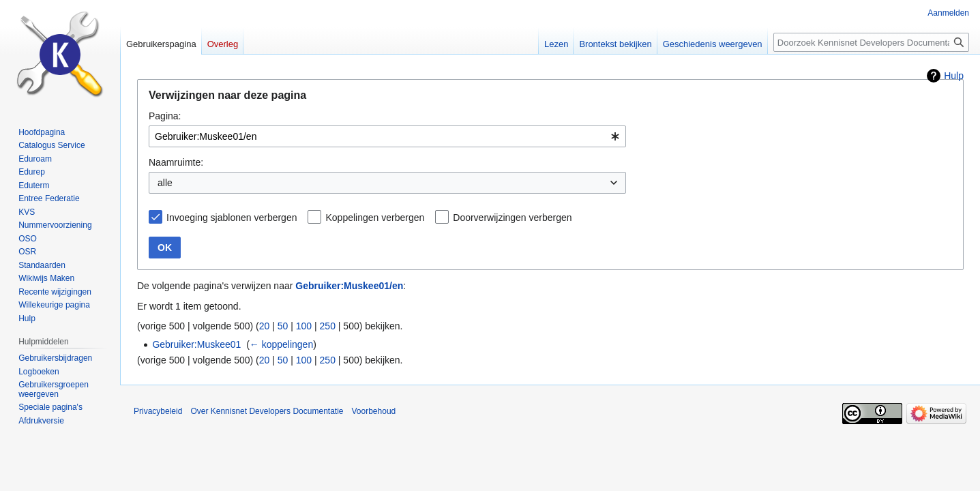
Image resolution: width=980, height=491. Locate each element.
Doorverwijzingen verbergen (512, 218)
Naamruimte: (176, 162)
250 (328, 326)
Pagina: (165, 116)
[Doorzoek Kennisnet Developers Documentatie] (871, 42)
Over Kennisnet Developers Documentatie (267, 411)
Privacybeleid (158, 411)
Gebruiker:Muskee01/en (349, 286)
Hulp (954, 76)
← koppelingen (281, 344)
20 (265, 326)
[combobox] (387, 136)
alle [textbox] (165, 183)
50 (283, 326)
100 (304, 326)
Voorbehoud (374, 411)
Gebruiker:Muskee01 (196, 344)
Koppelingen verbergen (375, 218)
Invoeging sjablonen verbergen (232, 218)
